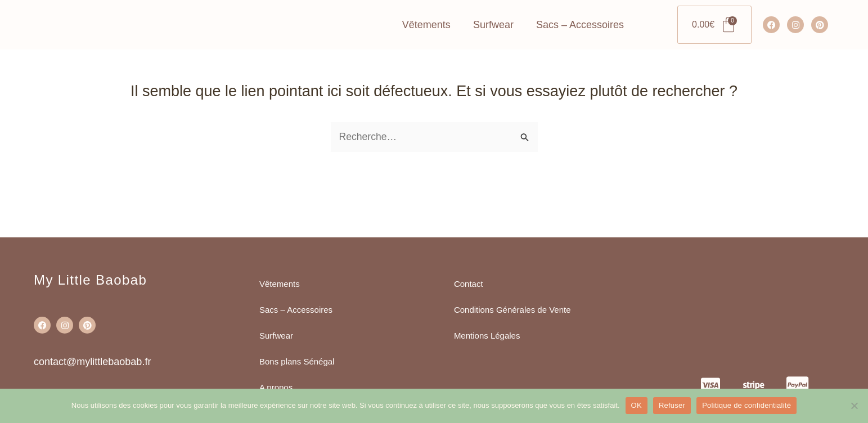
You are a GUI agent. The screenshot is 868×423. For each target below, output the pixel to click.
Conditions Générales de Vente (512, 310)
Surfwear (493, 47)
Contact (469, 284)
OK (637, 405)
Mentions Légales (487, 336)
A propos (276, 387)
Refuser (672, 405)
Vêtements (426, 47)
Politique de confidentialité (746, 405)
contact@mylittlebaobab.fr (92, 362)
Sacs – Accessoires (580, 47)
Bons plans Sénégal (297, 361)
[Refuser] (854, 406)
